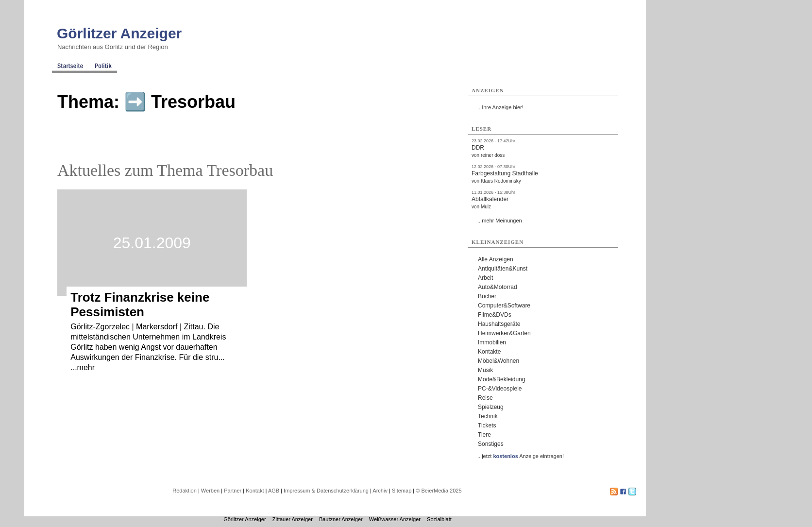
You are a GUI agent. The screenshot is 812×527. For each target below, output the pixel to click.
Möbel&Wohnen (499, 361)
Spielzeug (491, 407)
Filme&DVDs (495, 315)
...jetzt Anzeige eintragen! (521, 456)
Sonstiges (491, 444)
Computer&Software (504, 306)
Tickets (487, 425)
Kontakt (255, 491)
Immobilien (492, 342)
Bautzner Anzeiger (341, 519)
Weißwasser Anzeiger (395, 519)
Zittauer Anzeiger (293, 519)
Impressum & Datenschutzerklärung (326, 491)
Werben (210, 491)
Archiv (380, 491)
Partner (233, 491)
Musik (485, 370)
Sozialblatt (439, 519)
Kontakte (489, 352)
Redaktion (185, 491)
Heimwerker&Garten (504, 333)
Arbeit (485, 278)
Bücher (487, 296)
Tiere (484, 435)
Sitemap (402, 491)
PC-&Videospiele (500, 389)
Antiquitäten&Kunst (503, 269)
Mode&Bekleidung (501, 379)
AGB (274, 491)
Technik (488, 416)
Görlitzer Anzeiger (119, 33)
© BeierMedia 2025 (439, 491)
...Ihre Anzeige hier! (500, 107)
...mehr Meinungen (500, 221)
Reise (485, 398)
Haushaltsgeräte (499, 324)
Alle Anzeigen (496, 259)
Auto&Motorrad (498, 287)
